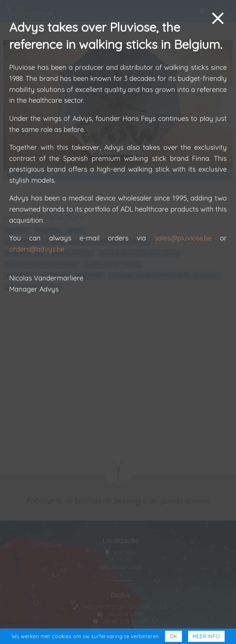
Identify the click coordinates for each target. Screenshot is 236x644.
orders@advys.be (37, 249)
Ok (173, 636)
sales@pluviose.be (183, 238)
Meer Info (206, 636)
